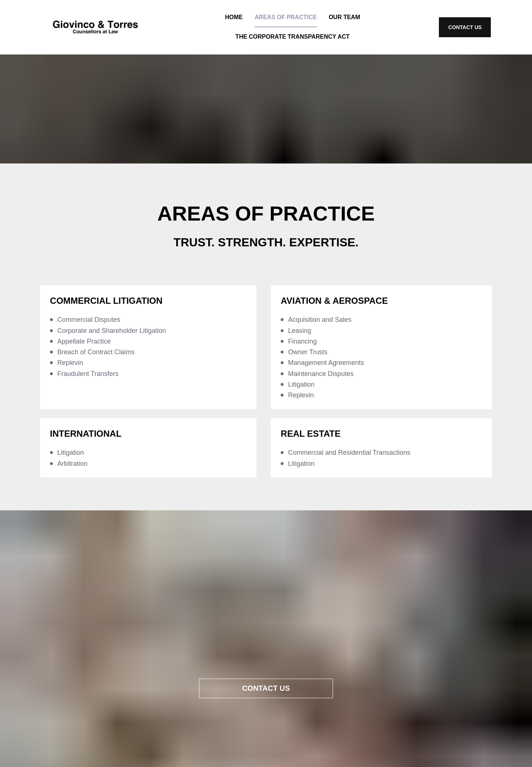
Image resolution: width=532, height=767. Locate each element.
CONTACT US (465, 27)
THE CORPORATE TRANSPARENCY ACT (293, 37)
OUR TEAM (344, 17)
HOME (234, 17)
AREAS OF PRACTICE (286, 17)
